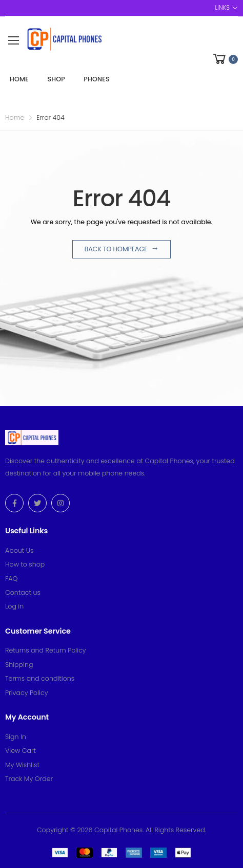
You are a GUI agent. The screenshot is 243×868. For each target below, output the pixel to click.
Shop (56, 79)
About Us (19, 550)
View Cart (21, 751)
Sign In (16, 737)
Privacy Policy (27, 693)
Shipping (19, 665)
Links (222, 8)
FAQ (11, 579)
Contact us (23, 592)
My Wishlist (22, 765)
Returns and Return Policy (46, 650)
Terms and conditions (40, 678)
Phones (96, 79)
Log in (14, 606)
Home (19, 79)
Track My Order (29, 779)
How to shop (25, 564)
